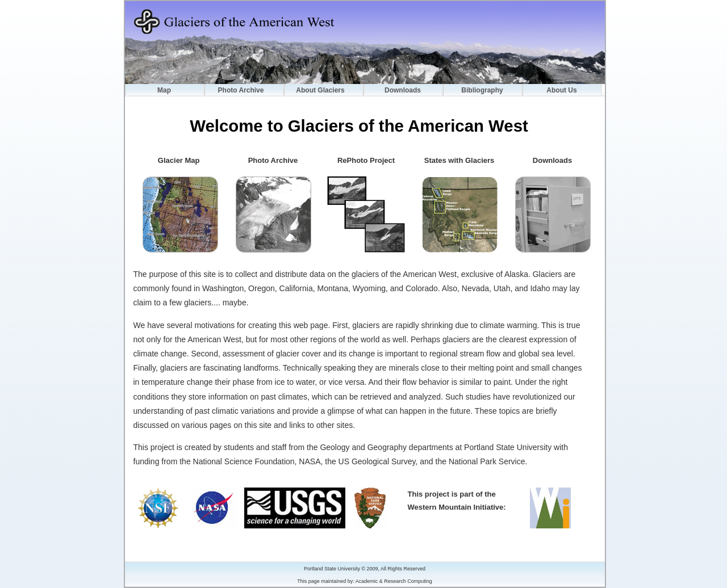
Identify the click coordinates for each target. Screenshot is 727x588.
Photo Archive (241, 90)
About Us (561, 90)
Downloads (403, 90)
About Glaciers (320, 90)
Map (164, 90)
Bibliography (482, 90)
